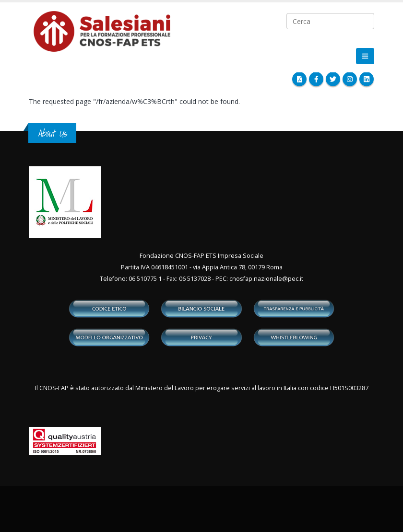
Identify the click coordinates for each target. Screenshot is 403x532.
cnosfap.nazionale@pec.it (266, 279)
